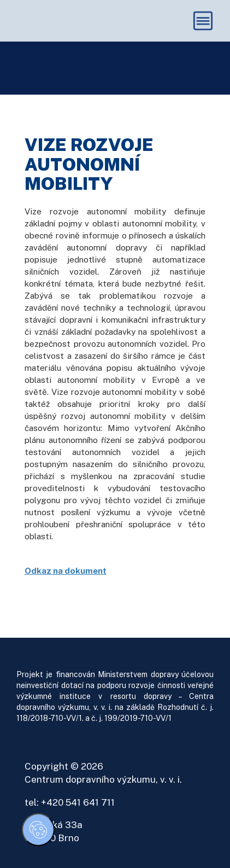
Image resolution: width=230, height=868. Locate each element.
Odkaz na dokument (66, 570)
